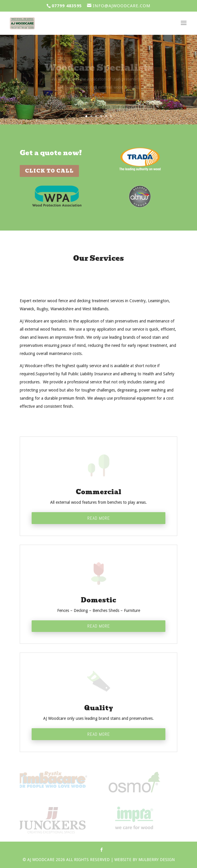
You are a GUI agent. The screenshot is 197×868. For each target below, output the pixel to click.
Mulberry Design (157, 860)
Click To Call (49, 171)
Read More (99, 518)
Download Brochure (99, 105)
